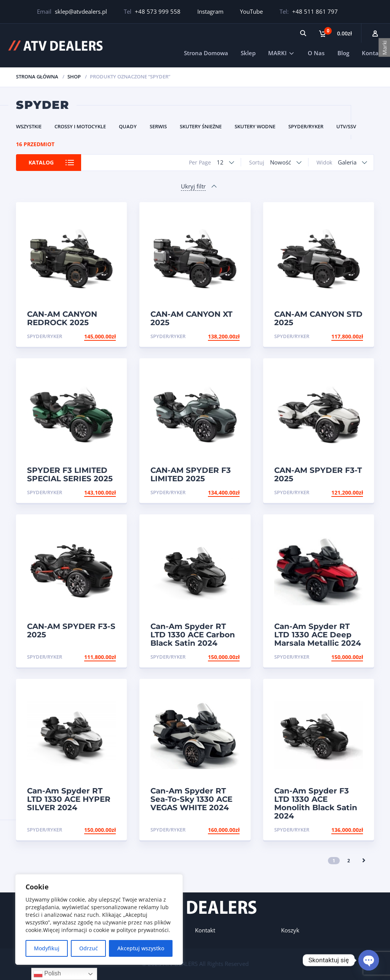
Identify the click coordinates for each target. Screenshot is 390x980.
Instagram (210, 11)
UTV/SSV (346, 126)
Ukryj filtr (193, 186)
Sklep (248, 53)
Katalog (41, 162)
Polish (47, 974)
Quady (128, 126)
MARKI (277, 53)
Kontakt (373, 53)
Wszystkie (29, 126)
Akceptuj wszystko (141, 948)
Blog (343, 53)
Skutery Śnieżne (201, 126)
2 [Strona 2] (349, 861)
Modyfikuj (47, 948)
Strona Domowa (206, 53)
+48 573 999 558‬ (158, 11)
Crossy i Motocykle (80, 126)
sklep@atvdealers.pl (81, 11)
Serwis (158, 126)
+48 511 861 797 (315, 11)
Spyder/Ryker (306, 126)
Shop (74, 77)
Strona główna (37, 77)
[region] (99, 919)
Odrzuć (89, 948)
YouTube (251, 11)
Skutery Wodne (255, 126)
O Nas (316, 53)
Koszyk (290, 930)
